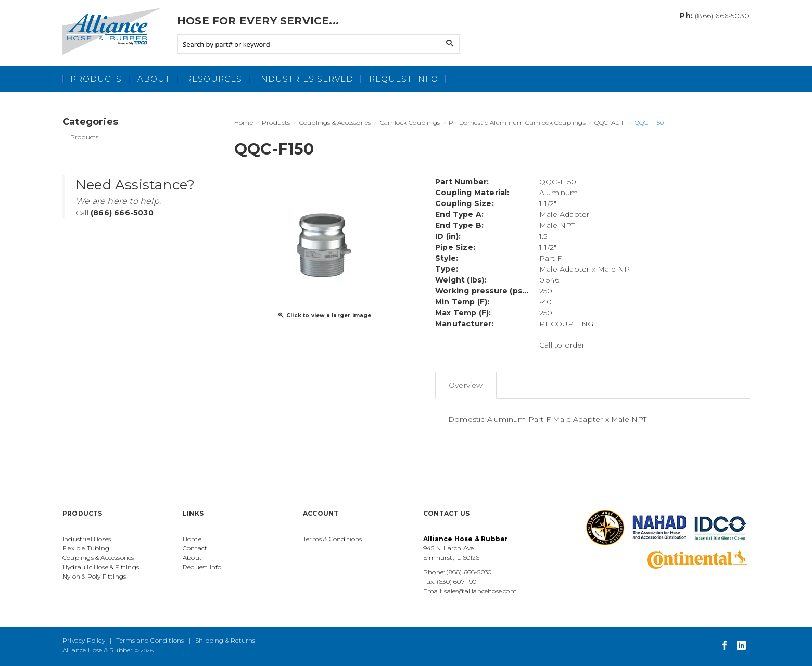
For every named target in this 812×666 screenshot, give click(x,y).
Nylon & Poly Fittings (94, 576)
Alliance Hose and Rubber (115, 31)
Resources (214, 79)
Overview (466, 385)
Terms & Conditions (333, 539)
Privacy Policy (84, 640)
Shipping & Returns (225, 640)
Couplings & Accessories (98, 558)
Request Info (404, 79)
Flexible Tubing (86, 548)
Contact (195, 548)
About (154, 79)
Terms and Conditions (150, 640)
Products (96, 79)
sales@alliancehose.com (480, 591)
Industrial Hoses (87, 539)
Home (192, 539)
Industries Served (306, 79)
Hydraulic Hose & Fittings (101, 567)
